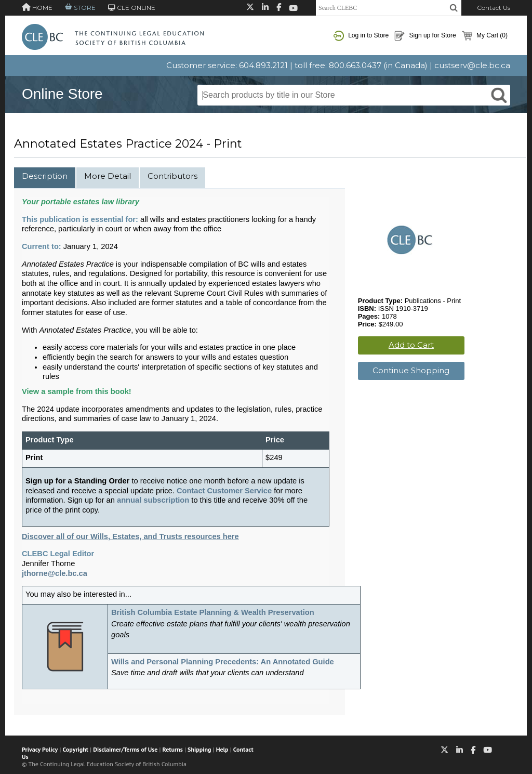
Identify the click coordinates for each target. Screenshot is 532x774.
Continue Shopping (411, 370)
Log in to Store (361, 36)
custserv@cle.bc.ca (472, 65)
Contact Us (494, 8)
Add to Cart (411, 345)
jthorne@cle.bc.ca (55, 573)
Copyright (76, 749)
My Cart (485, 36)
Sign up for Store (425, 36)
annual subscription (153, 500)
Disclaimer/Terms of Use (125, 749)
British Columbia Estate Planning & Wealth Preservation (213, 612)
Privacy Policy (40, 749)
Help (222, 749)
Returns (173, 749)
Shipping (199, 749)
